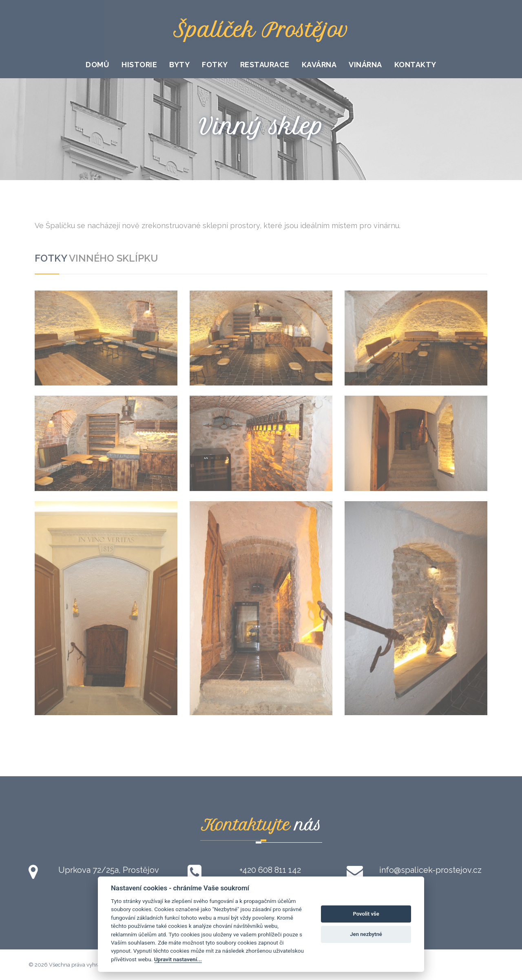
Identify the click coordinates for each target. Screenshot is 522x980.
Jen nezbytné (366, 934)
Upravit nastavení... (178, 959)
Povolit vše (366, 914)
